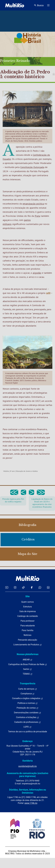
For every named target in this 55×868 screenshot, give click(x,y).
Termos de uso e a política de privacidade (27, 732)
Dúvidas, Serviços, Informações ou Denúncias (28, 791)
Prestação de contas (27, 708)
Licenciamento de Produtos (28, 645)
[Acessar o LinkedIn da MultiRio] (48, 587)
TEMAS (28, 674)
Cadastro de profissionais (27, 722)
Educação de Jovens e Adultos (27, 471)
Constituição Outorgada (32, 167)
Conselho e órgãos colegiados (27, 698)
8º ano (12, 471)
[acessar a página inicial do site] (15, 5)
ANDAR (27, 660)
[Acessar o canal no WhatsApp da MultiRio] (40, 587)
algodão (37, 273)
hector (27, 669)
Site (27, 596)
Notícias (27, 635)
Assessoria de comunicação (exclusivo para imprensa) (27, 775)
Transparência (28, 683)
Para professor (27, 621)
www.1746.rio (31, 803)
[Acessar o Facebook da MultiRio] (32, 587)
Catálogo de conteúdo (28, 616)
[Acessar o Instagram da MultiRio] (15, 587)
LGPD (27, 727)
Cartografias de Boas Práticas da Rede (28, 664)
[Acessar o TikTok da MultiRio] (23, 587)
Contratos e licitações (27, 717)
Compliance (27, 694)
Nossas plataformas (28, 654)
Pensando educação (27, 640)
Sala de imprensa (28, 611)
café (48, 293)
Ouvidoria (27, 761)
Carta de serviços (28, 689)
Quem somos (27, 602)
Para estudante (28, 626)
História (6, 471)
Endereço (27, 741)
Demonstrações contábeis (27, 713)
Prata (37, 216)
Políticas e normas (28, 703)
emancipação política (33, 204)
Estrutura (27, 607)
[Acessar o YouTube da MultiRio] (7, 587)
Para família (28, 630)
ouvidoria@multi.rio (27, 766)
